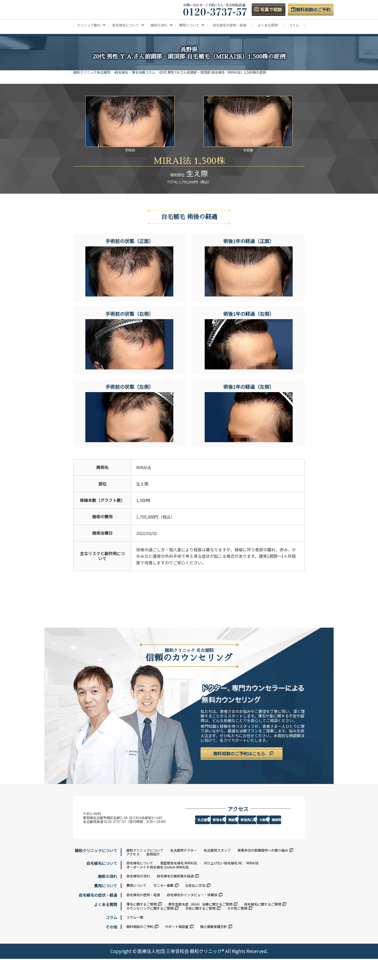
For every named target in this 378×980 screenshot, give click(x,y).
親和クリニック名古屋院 (92, 72)
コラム (294, 25)
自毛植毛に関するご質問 (263, 925)
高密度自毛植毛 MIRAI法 (179, 884)
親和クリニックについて (145, 871)
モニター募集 (163, 907)
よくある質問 (268, 25)
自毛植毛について (140, 884)
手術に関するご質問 (200, 929)
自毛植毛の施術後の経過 (175, 897)
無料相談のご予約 (140, 948)
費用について (136, 907)
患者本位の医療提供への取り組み (263, 871)
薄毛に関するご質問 (142, 925)
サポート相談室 (177, 948)
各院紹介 (153, 875)
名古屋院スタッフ (217, 871)
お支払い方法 (195, 907)
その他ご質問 (237, 929)
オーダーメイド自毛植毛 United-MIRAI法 (158, 888)
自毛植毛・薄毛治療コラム (139, 72)
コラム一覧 (135, 938)
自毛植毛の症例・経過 (229, 25)
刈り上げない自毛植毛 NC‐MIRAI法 (231, 884)
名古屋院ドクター (184, 871)
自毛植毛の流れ (138, 897)
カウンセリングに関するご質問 (150, 929)
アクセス (133, 875)
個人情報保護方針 (214, 948)
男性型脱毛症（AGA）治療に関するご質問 (200, 925)
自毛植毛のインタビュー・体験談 (192, 916)
